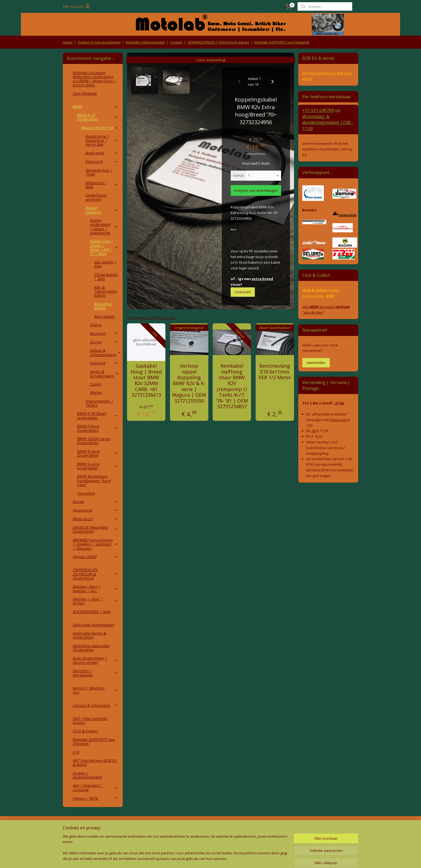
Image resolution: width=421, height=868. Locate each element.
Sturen (104, 342)
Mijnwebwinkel (265, 858)
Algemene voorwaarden (152, 828)
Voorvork (104, 363)
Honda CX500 (95, 557)
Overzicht (243, 292)
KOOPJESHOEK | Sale (91, 612)
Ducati (95, 502)
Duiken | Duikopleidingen (87, 775)
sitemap (186, 858)
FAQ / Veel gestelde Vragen (90, 721)
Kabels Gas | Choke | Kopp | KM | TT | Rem (104, 247)
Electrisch (102, 162)
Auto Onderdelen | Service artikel (95, 660)
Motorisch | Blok (102, 185)
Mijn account (77, 6)
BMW (95, 106)
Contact (176, 42)
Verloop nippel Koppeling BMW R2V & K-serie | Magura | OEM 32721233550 (189, 383)
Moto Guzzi (95, 519)
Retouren (72, 828)
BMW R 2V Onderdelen (98, 117)
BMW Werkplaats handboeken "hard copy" (94, 480)
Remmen (104, 333)
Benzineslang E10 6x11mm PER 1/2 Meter (275, 372)
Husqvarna (95, 510)
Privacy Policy (151, 838)
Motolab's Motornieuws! (145, 42)
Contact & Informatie (95, 705)
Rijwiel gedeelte (102, 210)
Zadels (96, 384)
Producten (211, 828)
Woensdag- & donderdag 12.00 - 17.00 (328, 123)
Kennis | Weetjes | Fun (95, 690)
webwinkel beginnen (218, 858)
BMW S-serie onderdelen (98, 466)
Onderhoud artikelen (96, 197)
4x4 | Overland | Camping (95, 787)
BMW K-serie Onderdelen (98, 453)
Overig (96, 325)
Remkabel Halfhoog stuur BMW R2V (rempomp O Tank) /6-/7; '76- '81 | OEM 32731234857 (232, 386)
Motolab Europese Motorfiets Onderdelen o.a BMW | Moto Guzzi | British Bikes (94, 79)
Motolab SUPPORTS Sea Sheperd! (282, 42)
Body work (102, 153)
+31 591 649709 (318, 110)
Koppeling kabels (103, 306)
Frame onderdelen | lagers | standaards (104, 227)
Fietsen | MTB (95, 798)
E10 (76, 752)
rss (197, 858)
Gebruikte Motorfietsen (93, 625)
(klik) (330, 296)
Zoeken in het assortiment (99, 42)
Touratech (86, 493)
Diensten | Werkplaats (95, 673)
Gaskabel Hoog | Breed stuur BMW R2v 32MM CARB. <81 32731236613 (146, 381)
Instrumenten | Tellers (99, 403)
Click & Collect (85, 731)
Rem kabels (104, 317)
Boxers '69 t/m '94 (100, 128)
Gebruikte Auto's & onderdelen (89, 635)
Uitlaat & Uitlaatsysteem (106, 352)
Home (68, 42)
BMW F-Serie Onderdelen (98, 428)
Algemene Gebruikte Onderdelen (91, 648)
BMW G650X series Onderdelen (94, 441)
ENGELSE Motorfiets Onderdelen (95, 529)
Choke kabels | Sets (106, 277)
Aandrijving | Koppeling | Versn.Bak (102, 140)
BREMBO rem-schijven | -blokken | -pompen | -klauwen (95, 544)
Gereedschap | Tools (99, 172)
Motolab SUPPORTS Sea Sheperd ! (94, 742)
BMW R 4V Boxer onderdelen (98, 415)
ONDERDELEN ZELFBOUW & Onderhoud (95, 574)
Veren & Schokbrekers (104, 374)
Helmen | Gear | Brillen (95, 601)
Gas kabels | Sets (105, 264)
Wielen (96, 393)
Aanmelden (316, 363)
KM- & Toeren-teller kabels (106, 291)
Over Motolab (85, 93)
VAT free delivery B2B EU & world (95, 762)
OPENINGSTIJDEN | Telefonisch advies (218, 42)
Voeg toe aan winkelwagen (256, 190)
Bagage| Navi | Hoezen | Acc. (95, 588)
